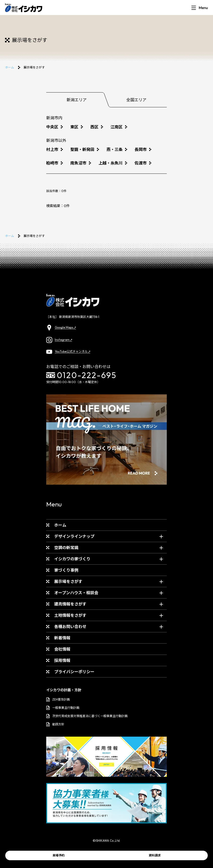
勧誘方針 (55, 724)
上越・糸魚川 (111, 163)
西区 (94, 127)
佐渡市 (141, 163)
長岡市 (141, 149)
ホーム (10, 67)
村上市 (52, 149)
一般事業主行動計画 (63, 708)
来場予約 (59, 855)
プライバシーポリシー (74, 672)
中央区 (52, 127)
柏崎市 (52, 163)
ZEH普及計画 (58, 700)
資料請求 (155, 855)
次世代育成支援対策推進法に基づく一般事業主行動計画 (87, 716)
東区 (74, 127)
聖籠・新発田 (82, 149)
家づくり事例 (66, 570)
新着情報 (62, 638)
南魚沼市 (78, 163)
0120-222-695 (81, 375)
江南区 (117, 127)
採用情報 (62, 660)
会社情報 (62, 649)
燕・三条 (115, 149)
